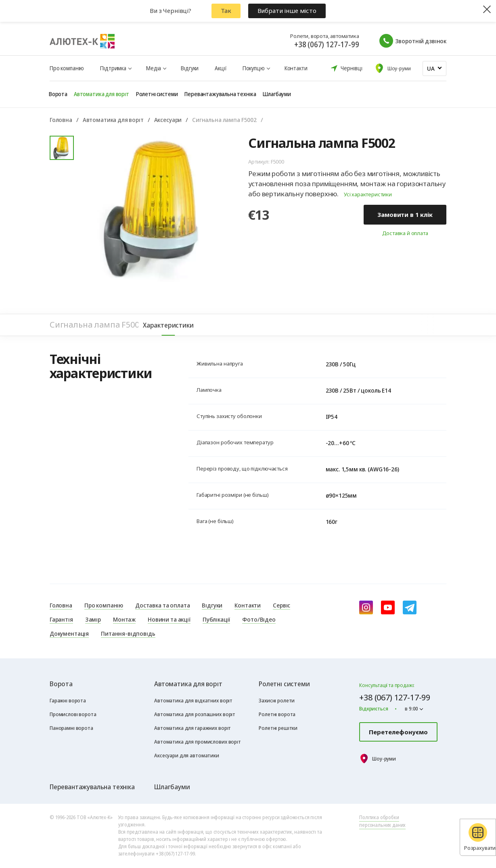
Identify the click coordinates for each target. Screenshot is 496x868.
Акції (220, 68)
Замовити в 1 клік (405, 214)
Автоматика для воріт (113, 120)
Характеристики (168, 325)
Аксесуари (168, 120)
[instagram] (366, 607)
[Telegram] (410, 607)
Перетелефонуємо (398, 732)
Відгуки (190, 68)
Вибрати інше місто (287, 11)
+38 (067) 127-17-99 (327, 44)
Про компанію (67, 68)
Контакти (296, 68)
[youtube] (388, 607)
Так (226, 11)
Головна (61, 120)
